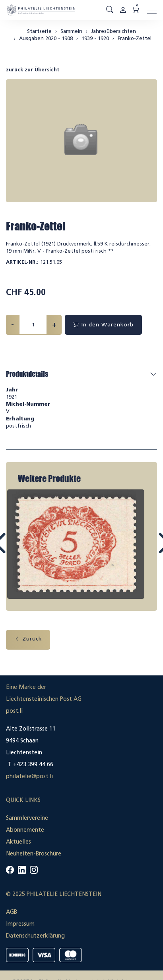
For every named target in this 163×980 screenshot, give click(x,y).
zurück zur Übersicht (33, 70)
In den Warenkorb (103, 325)
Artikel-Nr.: (22, 262)
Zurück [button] (28, 639)
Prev (17, 550)
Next (146, 550)
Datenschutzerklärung (35, 936)
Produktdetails (27, 374)
